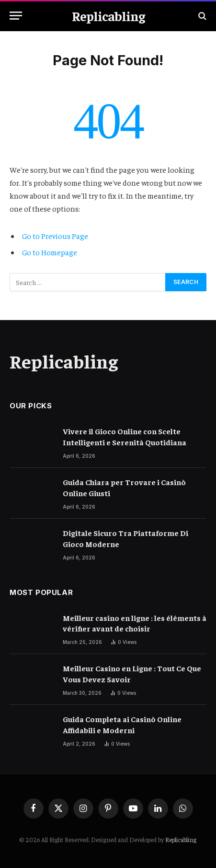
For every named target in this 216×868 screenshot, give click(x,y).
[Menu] (16, 16)
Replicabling (181, 839)
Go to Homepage (50, 252)
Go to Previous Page (55, 236)
